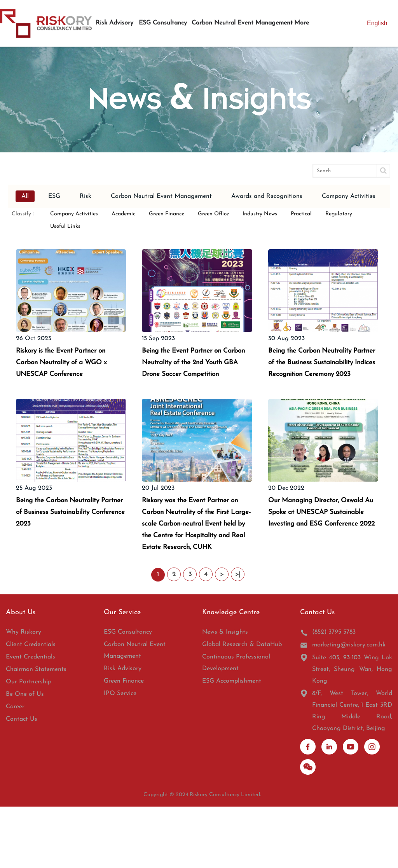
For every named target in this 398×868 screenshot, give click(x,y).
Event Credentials (31, 718)
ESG (54, 196)
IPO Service (120, 755)
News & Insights (225, 693)
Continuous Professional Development (236, 724)
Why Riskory (24, 693)
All (25, 196)
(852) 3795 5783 (328, 694)
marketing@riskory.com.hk (343, 706)
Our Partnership (29, 743)
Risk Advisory (123, 730)
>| (238, 636)
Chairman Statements (36, 731)
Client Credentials (31, 706)
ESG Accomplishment (232, 742)
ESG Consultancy (128, 693)
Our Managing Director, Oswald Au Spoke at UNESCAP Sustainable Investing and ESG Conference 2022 (314, 554)
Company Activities (349, 196)
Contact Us (22, 781)
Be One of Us (25, 756)
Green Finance (124, 742)
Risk (86, 196)
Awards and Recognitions (267, 196)
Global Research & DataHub (242, 706)
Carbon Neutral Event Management (161, 196)
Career (15, 768)
